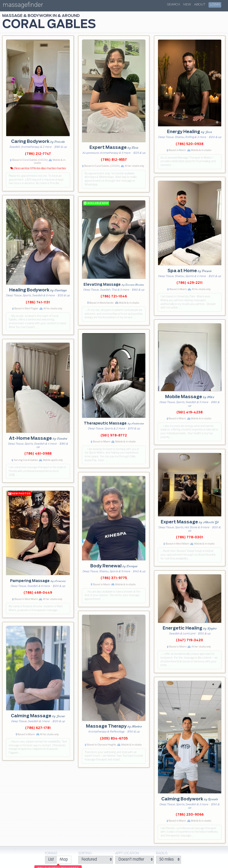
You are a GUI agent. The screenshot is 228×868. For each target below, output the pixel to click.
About (200, 5)
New (187, 5)
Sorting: (85, 853)
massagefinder (23, 6)
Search (174, 5)
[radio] (51, 860)
